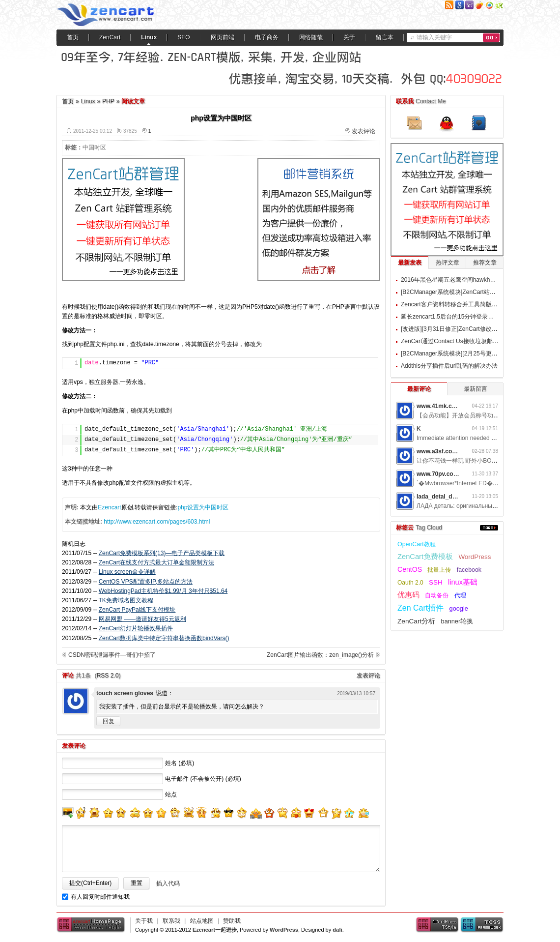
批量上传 (439, 570)
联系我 (171, 921)
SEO (183, 37)
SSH (436, 582)
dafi (337, 930)
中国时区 (94, 147)
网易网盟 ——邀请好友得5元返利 (142, 619)
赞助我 (232, 921)
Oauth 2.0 (410, 583)
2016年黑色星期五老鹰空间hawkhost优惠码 (458, 280)
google (459, 608)
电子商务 (267, 37)
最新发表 (410, 263)
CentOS (410, 569)
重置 (137, 883)
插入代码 (168, 883)
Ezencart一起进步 (215, 930)
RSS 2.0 (108, 676)
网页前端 (223, 37)
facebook (469, 570)
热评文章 (448, 263)
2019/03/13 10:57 (356, 693)
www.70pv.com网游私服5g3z (456, 474)
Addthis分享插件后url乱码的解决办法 (449, 366)
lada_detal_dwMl (440, 497)
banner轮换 (457, 621)
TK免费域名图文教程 (126, 600)
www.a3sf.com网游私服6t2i (454, 451)
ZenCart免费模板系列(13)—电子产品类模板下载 (162, 553)
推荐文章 (485, 263)
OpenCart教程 (417, 544)
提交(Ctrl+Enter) (90, 883)
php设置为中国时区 (203, 507)
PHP (108, 101)
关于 (349, 37)
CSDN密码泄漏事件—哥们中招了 (112, 655)
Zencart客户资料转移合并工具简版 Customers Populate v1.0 (480, 304)
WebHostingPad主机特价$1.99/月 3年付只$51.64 (163, 591)
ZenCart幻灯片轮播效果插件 (136, 628)
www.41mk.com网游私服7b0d (457, 406)
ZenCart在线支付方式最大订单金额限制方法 (156, 562)
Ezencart (109, 507)
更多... (489, 528)
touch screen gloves (125, 693)
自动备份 (437, 595)
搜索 (491, 38)
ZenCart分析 (416, 621)
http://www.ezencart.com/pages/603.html (157, 522)
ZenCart (110, 37)
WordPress (475, 557)
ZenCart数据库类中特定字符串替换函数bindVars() (164, 638)
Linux (149, 37)
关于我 (144, 921)
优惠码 (408, 595)
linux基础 (463, 582)
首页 (73, 37)
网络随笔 (311, 37)
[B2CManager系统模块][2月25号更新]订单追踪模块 (468, 353)
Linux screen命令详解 (127, 572)
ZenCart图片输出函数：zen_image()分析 (320, 655)
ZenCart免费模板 (425, 557)
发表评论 (364, 131)
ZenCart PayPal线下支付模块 (137, 610)
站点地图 (202, 921)
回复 (109, 721)
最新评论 (419, 389)
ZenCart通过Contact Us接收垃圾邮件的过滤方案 (464, 341)
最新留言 (476, 389)
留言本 (385, 37)
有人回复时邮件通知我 (100, 897)
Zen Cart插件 (420, 608)
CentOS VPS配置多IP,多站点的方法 (146, 582)
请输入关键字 (434, 37)
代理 (460, 595)
